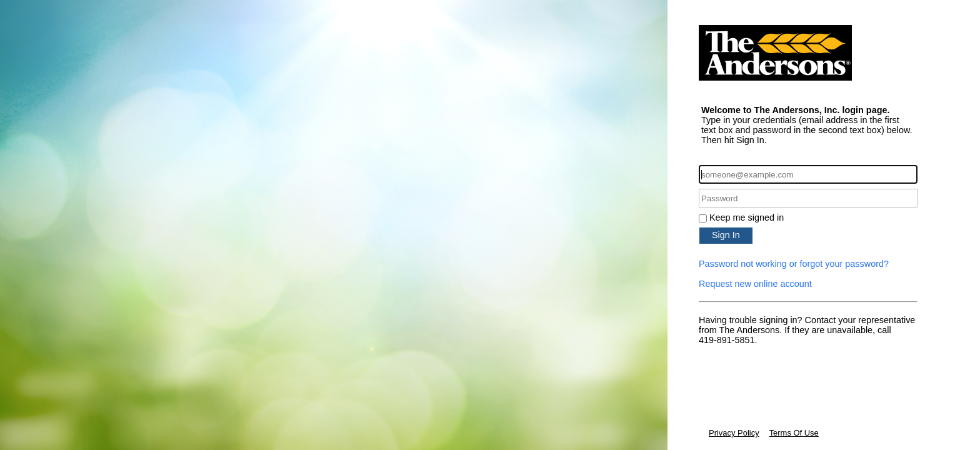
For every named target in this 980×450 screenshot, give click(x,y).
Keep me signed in (747, 217)
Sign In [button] (726, 235)
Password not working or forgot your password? (794, 264)
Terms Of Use (794, 433)
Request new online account (755, 284)
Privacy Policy (734, 433)
